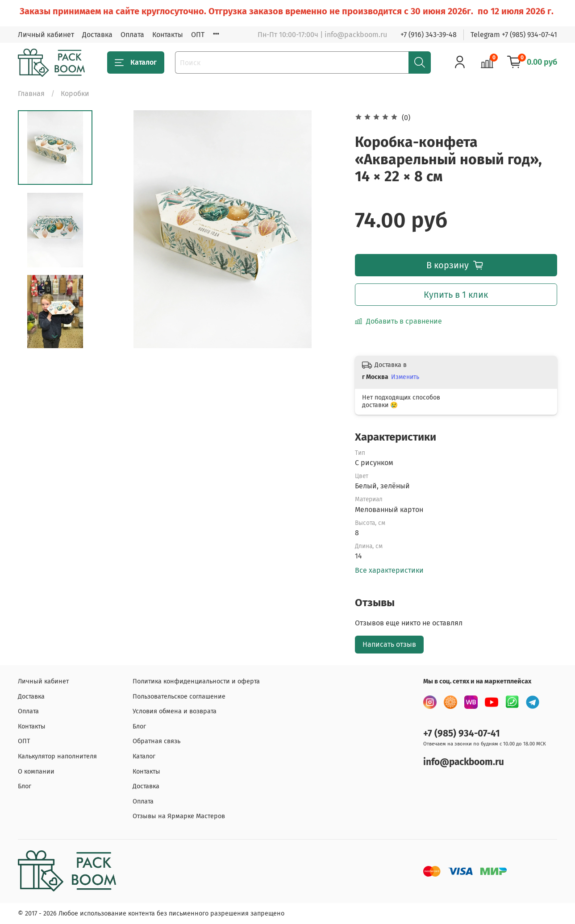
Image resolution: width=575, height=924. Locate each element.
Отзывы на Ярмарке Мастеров (179, 816)
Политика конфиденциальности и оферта (196, 681)
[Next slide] (55, 337)
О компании (36, 772)
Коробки (75, 94)
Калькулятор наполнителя (57, 756)
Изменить (405, 377)
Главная (31, 94)
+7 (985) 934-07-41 (462, 734)
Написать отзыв (389, 644)
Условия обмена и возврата (175, 711)
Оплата (132, 35)
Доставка (97, 35)
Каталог (136, 62)
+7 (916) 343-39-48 (429, 35)
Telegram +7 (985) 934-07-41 (514, 35)
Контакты (168, 35)
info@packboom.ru (464, 762)
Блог (25, 786)
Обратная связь (156, 741)
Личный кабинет (46, 35)
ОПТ (198, 35)
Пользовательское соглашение (179, 697)
